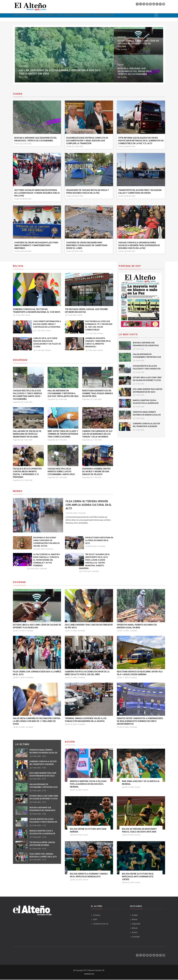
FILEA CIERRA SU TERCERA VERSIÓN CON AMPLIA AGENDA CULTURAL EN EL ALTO (89, 505)
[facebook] (137, 5)
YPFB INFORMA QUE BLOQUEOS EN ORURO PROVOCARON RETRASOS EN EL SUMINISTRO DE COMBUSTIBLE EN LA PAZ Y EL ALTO (141, 141)
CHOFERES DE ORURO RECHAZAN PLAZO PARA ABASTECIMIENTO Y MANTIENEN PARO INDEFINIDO (36, 246)
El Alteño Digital (109, 15)
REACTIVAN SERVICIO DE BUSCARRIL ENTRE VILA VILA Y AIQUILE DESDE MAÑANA (140, 673)
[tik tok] (147, 5)
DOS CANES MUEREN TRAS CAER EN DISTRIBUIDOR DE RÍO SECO (43, 73)
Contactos (89, 974)
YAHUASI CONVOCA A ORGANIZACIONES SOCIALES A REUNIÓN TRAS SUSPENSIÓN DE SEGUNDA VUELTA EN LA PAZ (139, 246)
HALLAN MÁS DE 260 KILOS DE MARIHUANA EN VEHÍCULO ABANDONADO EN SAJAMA (27, 434)
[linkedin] (154, 5)
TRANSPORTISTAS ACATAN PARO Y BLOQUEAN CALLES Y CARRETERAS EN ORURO (140, 192)
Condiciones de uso (101, 924)
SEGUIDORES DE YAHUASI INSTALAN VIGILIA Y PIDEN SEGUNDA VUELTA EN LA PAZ (88, 192)
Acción (78, 15)
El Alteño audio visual (135, 15)
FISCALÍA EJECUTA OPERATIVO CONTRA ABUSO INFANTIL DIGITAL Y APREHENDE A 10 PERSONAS (27, 473)
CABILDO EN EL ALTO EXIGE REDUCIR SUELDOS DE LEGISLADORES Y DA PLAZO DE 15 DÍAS (47, 343)
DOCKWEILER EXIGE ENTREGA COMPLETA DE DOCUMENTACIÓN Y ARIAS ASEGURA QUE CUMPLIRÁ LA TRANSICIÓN (87, 141)
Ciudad (28, 15)
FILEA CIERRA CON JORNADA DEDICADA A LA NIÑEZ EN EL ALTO (37, 673)
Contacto (97, 915)
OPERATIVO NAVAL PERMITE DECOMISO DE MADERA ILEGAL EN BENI (45, 45)
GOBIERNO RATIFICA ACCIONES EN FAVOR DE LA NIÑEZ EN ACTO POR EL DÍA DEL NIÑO (87, 673)
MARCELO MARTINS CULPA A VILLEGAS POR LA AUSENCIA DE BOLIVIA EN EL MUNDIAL (146, 404)
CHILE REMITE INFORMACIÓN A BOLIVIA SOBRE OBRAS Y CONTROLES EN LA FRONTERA (47, 325)
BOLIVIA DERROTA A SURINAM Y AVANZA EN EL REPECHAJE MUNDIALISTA (89, 876)
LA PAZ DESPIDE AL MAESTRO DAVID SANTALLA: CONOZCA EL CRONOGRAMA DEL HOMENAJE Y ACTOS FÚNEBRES (47, 560)
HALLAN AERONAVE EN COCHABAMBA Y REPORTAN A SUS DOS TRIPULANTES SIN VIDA (114, 72)
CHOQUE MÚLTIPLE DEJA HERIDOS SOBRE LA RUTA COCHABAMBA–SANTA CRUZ (61, 472)
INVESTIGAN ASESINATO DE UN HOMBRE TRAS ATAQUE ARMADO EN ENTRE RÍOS (98, 394)
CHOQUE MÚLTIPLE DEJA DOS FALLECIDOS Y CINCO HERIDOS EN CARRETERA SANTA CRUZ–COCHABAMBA (27, 395)
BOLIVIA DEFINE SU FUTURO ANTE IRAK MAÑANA (88, 831)
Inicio (18, 15)
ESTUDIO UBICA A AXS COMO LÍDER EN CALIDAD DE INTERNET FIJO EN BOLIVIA (147, 381)
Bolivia (40, 15)
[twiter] (141, 5)
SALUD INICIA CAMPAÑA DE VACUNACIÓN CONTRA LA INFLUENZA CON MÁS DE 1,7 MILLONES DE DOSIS (37, 722)
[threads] (164, 5)
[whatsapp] (157, 5)
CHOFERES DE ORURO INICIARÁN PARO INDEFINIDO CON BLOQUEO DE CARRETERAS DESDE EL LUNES (87, 246)
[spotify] (160, 5)
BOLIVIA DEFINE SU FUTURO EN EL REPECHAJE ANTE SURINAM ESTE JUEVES (138, 877)
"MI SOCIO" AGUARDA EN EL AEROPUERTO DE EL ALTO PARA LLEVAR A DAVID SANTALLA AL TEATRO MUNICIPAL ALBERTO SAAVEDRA (94, 562)
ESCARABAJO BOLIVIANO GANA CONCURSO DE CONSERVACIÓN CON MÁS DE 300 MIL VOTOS (46, 542)
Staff (95, 920)
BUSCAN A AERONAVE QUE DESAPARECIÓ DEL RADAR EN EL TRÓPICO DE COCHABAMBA (36, 139)
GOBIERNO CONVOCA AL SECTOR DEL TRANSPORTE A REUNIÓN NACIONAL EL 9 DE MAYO (37, 311)
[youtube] (151, 5)
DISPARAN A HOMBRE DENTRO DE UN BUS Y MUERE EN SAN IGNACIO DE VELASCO (96, 472)
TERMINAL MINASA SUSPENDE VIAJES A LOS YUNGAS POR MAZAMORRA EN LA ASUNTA (86, 720)
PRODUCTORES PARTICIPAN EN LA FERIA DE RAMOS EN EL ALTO (99, 541)
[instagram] (144, 5)
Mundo (67, 15)
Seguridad (53, 15)
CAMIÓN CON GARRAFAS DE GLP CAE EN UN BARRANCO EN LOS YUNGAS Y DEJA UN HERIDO (97, 434)
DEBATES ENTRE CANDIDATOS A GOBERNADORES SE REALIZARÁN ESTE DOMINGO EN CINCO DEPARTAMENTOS (140, 722)
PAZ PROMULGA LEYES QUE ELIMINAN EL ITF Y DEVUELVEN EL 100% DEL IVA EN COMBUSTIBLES (99, 326)
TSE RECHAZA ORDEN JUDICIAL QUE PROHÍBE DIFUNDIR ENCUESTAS (86, 311)
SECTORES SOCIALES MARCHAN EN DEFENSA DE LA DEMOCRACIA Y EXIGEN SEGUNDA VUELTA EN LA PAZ (37, 193)
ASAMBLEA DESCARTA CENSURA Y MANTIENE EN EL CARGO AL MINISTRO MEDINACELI (98, 343)
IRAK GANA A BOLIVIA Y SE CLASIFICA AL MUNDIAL (141, 783)
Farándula (82, 513)
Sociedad (91, 15)
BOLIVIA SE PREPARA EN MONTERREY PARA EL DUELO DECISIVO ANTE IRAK (139, 831)
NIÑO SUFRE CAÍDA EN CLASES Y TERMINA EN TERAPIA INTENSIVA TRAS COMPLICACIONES (63, 434)
